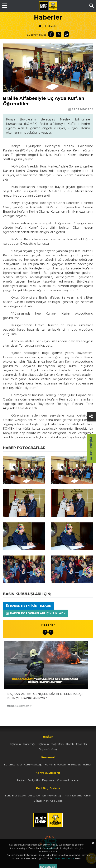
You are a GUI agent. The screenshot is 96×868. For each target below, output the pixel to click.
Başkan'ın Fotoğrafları (50, 744)
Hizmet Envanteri (55, 764)
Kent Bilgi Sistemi (16, 795)
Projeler (21, 780)
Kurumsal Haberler (68, 780)
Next (51, 632)
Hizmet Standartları (80, 764)
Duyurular (49, 780)
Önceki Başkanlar (76, 744)
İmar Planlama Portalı (77, 795)
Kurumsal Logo (33, 764)
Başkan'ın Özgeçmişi (22, 744)
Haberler (51, 26)
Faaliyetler (34, 780)
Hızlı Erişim (91, 449)
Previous (45, 632)
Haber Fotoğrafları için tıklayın (36, 613)
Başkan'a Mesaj (48, 749)
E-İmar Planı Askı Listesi (48, 801)
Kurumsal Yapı (13, 764)
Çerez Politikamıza (64, 858)
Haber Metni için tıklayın (28, 606)
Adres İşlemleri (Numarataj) (45, 795)
